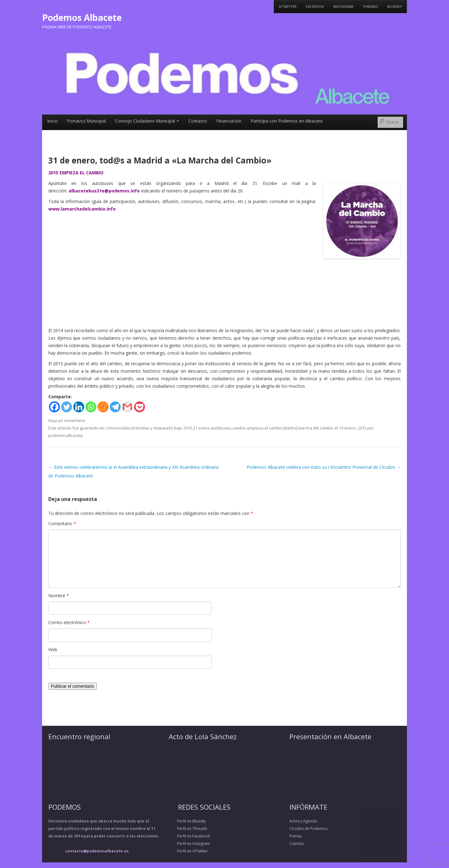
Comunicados (118, 428)
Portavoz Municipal (86, 121)
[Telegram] (115, 407)
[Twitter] (67, 407)
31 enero (201, 428)
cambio (239, 428)
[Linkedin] (79, 407)
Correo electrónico (69, 622)
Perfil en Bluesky (187, 821)
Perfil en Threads (188, 829)
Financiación (229, 121)
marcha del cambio (316, 428)
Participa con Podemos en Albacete (287, 121)
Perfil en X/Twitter (188, 851)
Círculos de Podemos (308, 829)
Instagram (343, 6)
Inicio (52, 121)
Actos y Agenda (303, 821)
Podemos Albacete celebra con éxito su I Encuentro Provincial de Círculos (324, 467)
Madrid (290, 428)
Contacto (198, 121)
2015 (188, 428)
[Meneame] (103, 407)
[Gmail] (127, 407)
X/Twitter (288, 6)
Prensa (295, 836)
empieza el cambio (265, 428)
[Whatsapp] (91, 407)
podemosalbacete (66, 435)
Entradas (141, 428)
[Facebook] (54, 407)
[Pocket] (140, 407)
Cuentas (297, 844)
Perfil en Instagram (189, 844)
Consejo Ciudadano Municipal (147, 121)
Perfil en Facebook (189, 836)
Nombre (59, 596)
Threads (370, 6)
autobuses (221, 428)
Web (53, 650)
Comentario (62, 524)
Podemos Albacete (82, 17)
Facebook (315, 6)
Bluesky (395, 6)
